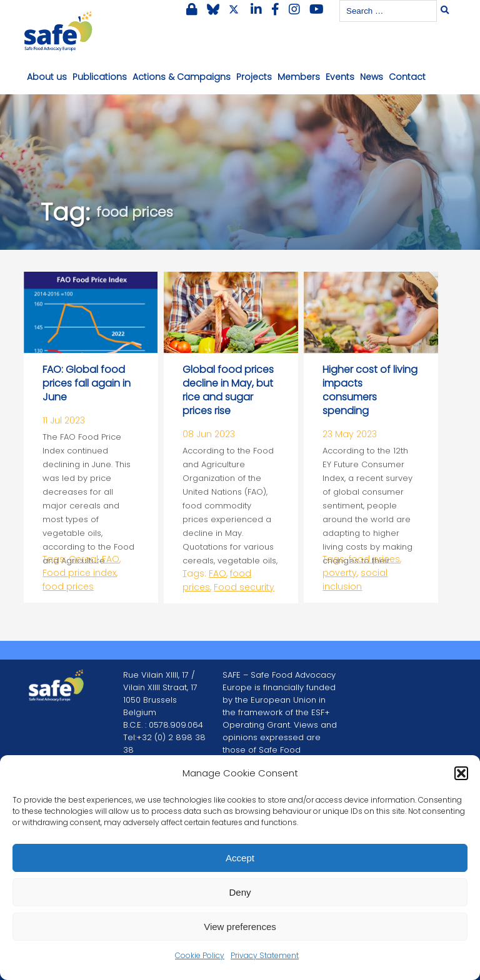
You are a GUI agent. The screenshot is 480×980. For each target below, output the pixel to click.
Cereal (83, 559)
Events (340, 77)
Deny (240, 892)
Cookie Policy (200, 955)
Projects (254, 77)
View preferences (240, 927)
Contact (407, 77)
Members (299, 77)
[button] (461, 773)
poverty (340, 573)
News (372, 77)
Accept (240, 858)
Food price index (79, 573)
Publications (100, 77)
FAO (111, 559)
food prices (68, 587)
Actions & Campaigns (182, 77)
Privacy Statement (265, 955)
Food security (244, 587)
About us (47, 77)
